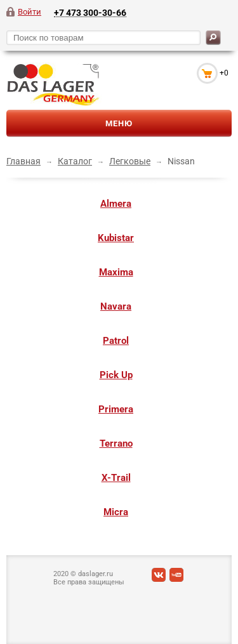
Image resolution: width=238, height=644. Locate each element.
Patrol (116, 341)
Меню (119, 123)
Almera (116, 204)
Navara (116, 306)
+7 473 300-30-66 (90, 12)
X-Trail (116, 478)
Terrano (116, 444)
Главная (23, 161)
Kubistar (116, 238)
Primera (116, 409)
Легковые (130, 161)
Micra (116, 512)
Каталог (75, 161)
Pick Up (116, 375)
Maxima (116, 272)
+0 (224, 73)
